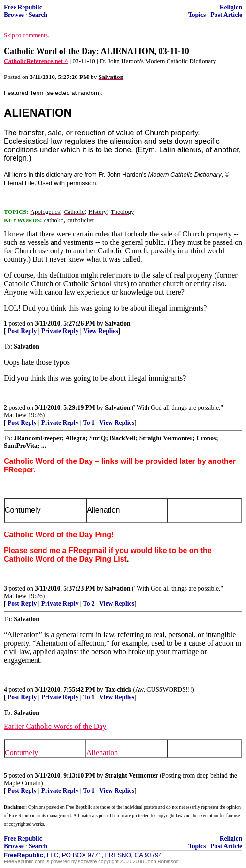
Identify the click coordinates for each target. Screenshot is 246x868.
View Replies (101, 331)
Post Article (226, 15)
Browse (14, 15)
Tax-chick (118, 690)
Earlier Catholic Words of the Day (55, 726)
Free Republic (23, 7)
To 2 (89, 604)
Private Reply (60, 331)
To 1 (89, 423)
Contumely (21, 753)
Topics (197, 15)
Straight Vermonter (131, 776)
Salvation (117, 324)
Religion (231, 7)
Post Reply (22, 331)
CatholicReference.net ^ (36, 61)
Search (38, 15)
